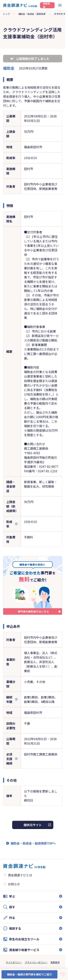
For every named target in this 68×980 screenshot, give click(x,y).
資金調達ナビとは (20, 875)
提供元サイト (33, 825)
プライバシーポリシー (36, 962)
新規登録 (46, 5)
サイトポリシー (14, 962)
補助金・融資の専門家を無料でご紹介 (29, 974)
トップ (6, 14)
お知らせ (14, 884)
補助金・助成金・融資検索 (32, 14)
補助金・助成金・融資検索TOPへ (33, 843)
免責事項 (55, 962)
